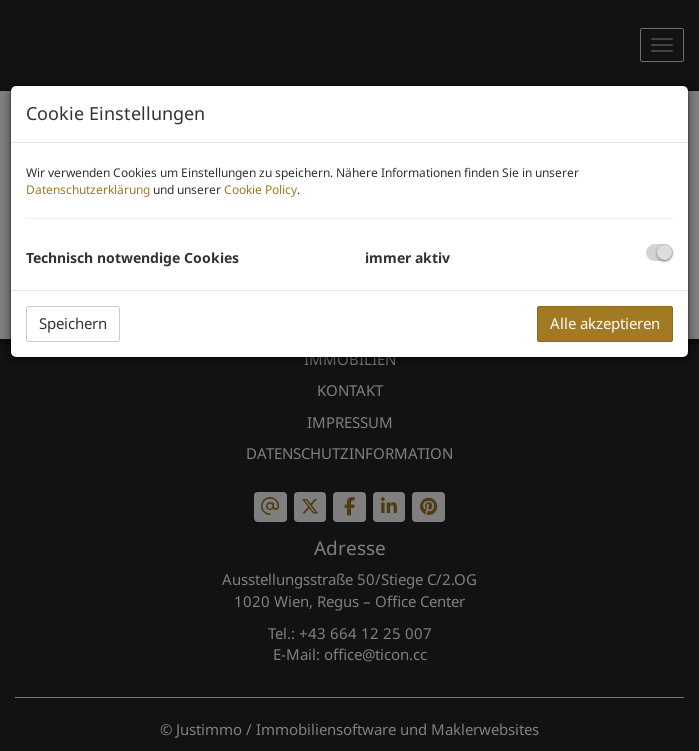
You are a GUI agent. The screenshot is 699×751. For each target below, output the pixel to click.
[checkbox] (659, 252)
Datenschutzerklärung (88, 189)
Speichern (73, 323)
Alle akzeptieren (605, 323)
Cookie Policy (260, 189)
